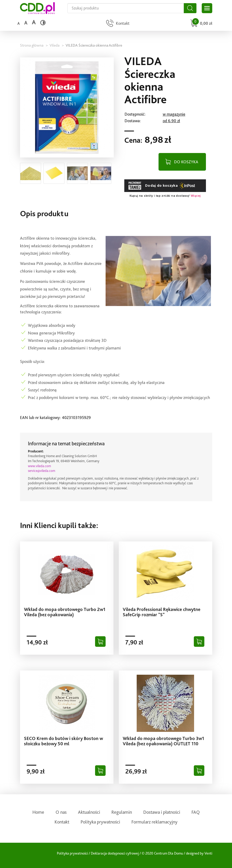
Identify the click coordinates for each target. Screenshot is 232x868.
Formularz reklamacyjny (154, 822)
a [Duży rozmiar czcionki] (34, 22)
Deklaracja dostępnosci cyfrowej (115, 853)
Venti (208, 853)
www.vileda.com (40, 466)
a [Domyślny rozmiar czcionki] (18, 23)
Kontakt (62, 822)
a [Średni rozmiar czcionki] (26, 23)
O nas (61, 812)
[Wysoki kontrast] (43, 23)
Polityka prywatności (100, 822)
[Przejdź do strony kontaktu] (117, 24)
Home (38, 812)
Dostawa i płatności (162, 812)
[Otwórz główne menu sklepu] (207, 8)
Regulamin (122, 812)
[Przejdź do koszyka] (201, 24)
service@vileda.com (42, 471)
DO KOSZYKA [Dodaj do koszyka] (186, 162)
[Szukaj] (190, 8)
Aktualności (89, 812)
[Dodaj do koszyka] (100, 642)
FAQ (196, 812)
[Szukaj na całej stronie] (126, 8)
